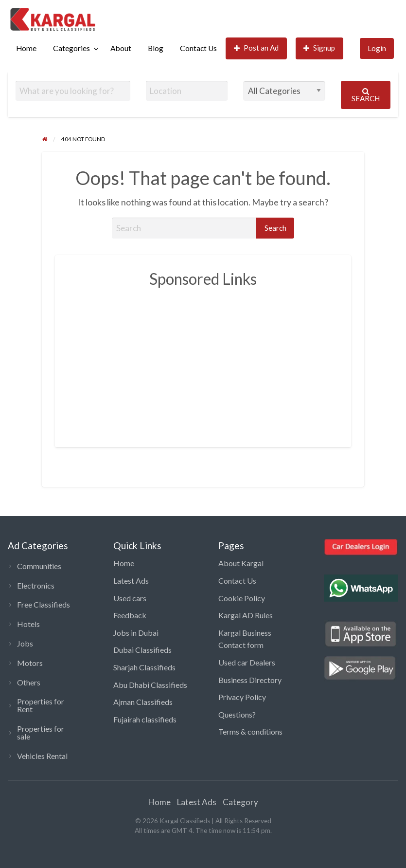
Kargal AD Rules (246, 615)
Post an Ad (256, 48)
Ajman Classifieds (143, 702)
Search (366, 95)
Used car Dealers (247, 662)
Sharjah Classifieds (144, 667)
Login (377, 48)
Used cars (130, 598)
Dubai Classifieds (142, 650)
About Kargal (241, 563)
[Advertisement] (237, 362)
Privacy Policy (242, 697)
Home (26, 48)
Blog (156, 48)
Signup (319, 48)
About (121, 48)
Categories (71, 48)
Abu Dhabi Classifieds (150, 685)
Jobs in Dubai (136, 633)
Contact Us (198, 48)
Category (240, 802)
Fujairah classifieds (145, 719)
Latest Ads (131, 581)
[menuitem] (26, 48)
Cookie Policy (242, 598)
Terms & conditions (250, 731)
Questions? (237, 714)
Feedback (130, 615)
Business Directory (250, 680)
